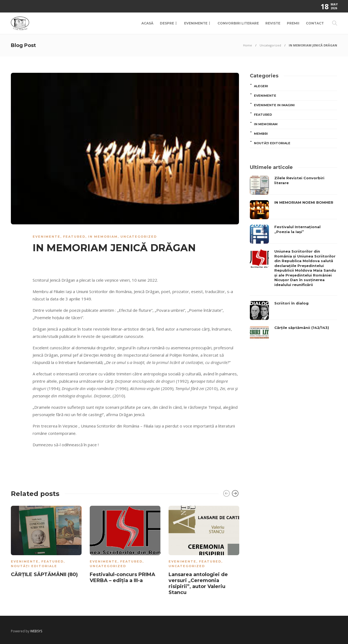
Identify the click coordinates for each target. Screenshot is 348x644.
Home (248, 45)
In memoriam (103, 237)
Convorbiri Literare (238, 23)
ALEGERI (261, 86)
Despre (167, 23)
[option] (46, 543)
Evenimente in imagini (274, 105)
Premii (293, 23)
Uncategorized (270, 45)
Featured (74, 237)
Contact (315, 23)
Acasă (147, 23)
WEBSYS (36, 631)
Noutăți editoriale (34, 566)
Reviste (273, 23)
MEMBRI (261, 134)
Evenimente (196, 23)
